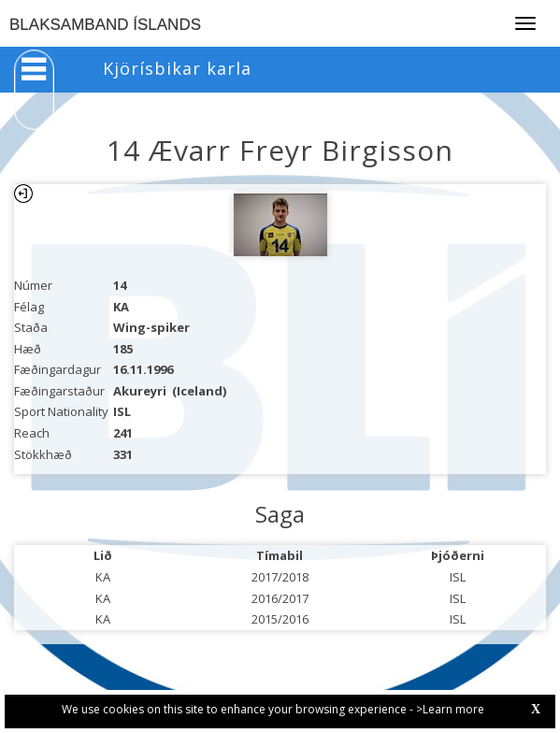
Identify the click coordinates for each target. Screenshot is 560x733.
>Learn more (450, 709)
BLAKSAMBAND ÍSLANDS (105, 25)
